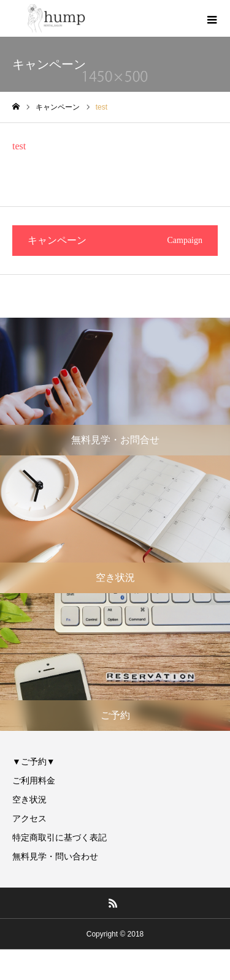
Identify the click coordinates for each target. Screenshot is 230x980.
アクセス (29, 818)
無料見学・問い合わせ (55, 856)
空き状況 (29, 799)
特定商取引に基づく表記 (59, 837)
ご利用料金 (34, 780)
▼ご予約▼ (34, 761)
